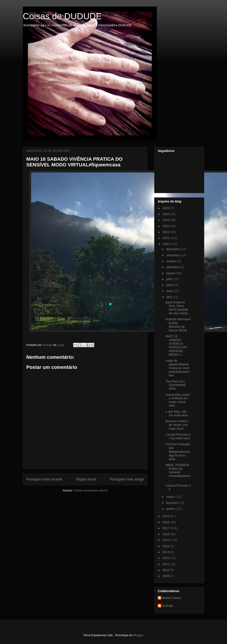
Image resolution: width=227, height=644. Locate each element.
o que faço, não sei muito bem (177, 413)
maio (170, 291)
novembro (173, 255)
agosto (171, 273)
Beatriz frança (172, 598)
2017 (166, 528)
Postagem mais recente (44, 479)
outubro (172, 261)
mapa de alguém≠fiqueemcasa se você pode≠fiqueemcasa (178, 368)
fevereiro (172, 503)
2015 (166, 540)
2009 (166, 576)
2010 (166, 570)
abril (169, 297)
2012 (166, 558)
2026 (166, 208)
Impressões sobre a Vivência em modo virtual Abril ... (178, 400)
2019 (166, 516)
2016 (166, 534)
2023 (166, 226)
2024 (166, 220)
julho (170, 279)
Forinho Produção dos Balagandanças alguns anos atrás (178, 451)
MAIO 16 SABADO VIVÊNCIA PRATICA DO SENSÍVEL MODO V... (176, 345)
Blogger (138, 635)
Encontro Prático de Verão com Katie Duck (177, 425)
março (171, 497)
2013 (166, 552)
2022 (166, 232)
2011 (166, 564)
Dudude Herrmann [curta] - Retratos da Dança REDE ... (178, 325)
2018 (166, 522)
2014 (166, 546)
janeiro (171, 509)
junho (170, 285)
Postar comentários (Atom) (91, 490)
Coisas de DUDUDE (62, 16)
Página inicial (86, 479)
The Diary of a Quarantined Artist (176, 385)
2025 (166, 214)
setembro (173, 267)
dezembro (173, 249)
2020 (166, 244)
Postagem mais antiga (127, 479)
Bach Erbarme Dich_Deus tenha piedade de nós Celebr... (178, 308)
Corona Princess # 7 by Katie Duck (178, 436)
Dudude (168, 606)
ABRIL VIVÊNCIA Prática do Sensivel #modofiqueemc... (178, 472)
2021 (166, 238)
